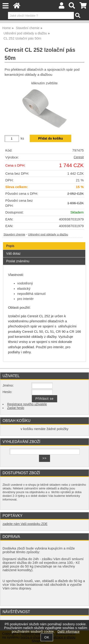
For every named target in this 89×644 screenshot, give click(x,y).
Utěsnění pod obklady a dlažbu (48, 235)
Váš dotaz (13, 253)
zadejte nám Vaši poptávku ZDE (25, 524)
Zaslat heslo (16, 408)
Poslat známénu (18, 261)
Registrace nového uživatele (27, 404)
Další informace (69, 632)
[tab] (44, 242)
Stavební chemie (14, 235)
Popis (10, 246)
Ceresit (79, 157)
